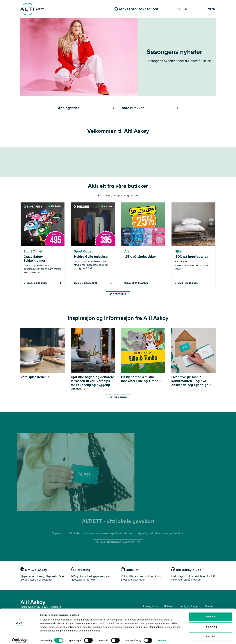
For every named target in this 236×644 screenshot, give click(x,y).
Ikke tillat (211, 634)
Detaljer (162, 638)
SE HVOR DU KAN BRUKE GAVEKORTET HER (118, 542)
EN (185, 9)
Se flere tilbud (118, 294)
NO (179, 9)
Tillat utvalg (210, 624)
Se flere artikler (118, 398)
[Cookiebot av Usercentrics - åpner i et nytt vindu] (20, 638)
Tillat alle (211, 614)
